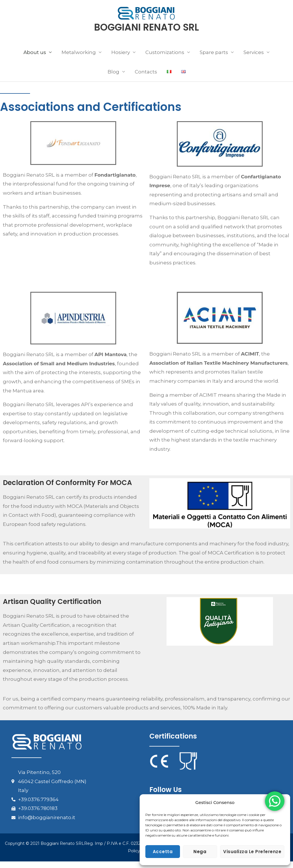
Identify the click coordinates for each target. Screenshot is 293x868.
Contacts (146, 78)
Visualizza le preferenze (252, 852)
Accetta (163, 852)
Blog (113, 78)
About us (35, 59)
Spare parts (214, 59)
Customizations (165, 59)
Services (254, 59)
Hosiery (121, 59)
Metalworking (79, 59)
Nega (200, 852)
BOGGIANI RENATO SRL (147, 34)
